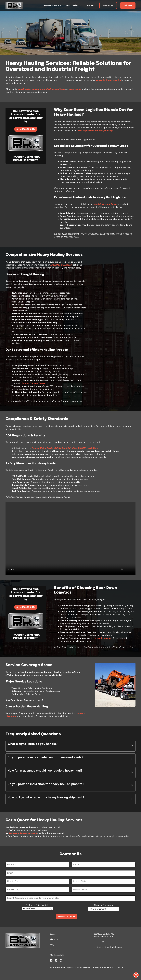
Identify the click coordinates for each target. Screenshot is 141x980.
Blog (52, 945)
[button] (70, 746)
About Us (54, 939)
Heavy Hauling (75, 5)
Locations (93, 5)
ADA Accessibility (57, 955)
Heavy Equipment (54, 5)
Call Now (128, 5)
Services (54, 934)
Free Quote (108, 5)
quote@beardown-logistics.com (108, 947)
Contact (54, 950)
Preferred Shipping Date (38, 905)
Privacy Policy (99, 968)
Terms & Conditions (115, 968)
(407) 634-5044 (100, 942)
